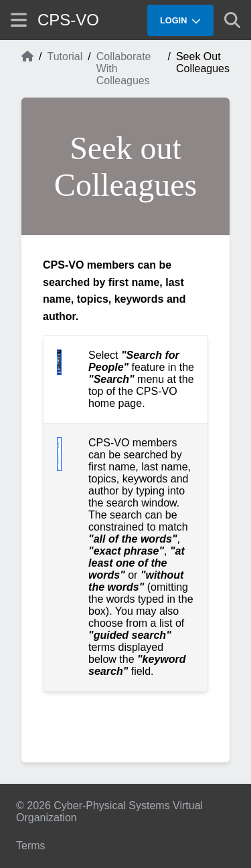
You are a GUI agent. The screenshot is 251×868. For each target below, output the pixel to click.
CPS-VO (68, 20)
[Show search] (232, 20)
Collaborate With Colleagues (124, 68)
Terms (31, 846)
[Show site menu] (19, 20)
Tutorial (65, 56)
